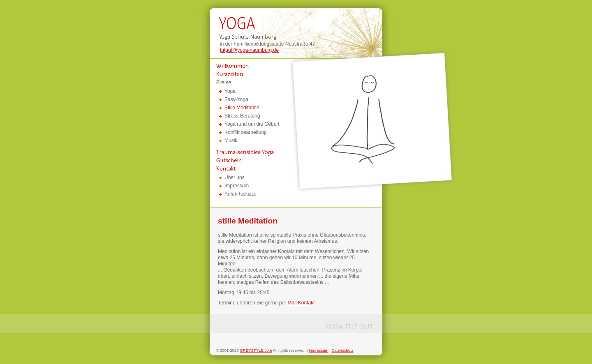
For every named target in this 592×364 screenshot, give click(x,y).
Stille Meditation (242, 108)
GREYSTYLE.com (256, 350)
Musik (231, 141)
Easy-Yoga (236, 99)
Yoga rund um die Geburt (252, 124)
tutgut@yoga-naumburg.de (249, 50)
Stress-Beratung (242, 116)
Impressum (237, 186)
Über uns (235, 177)
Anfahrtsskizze (240, 194)
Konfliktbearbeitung (246, 132)
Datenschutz (342, 350)
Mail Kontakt (301, 303)
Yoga (230, 91)
